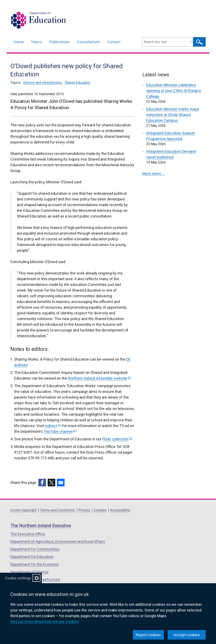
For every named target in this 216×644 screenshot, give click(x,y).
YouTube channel (60, 431)
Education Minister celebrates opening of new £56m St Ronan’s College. (174, 91)
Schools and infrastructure (42, 83)
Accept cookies (187, 635)
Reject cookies (148, 635)
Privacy (84, 510)
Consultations (88, 42)
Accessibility (120, 510)
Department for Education (32, 557)
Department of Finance (29, 572)
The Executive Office (28, 534)
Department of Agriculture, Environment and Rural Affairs (58, 542)
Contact (114, 42)
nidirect (53, 426)
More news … (153, 174)
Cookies (100, 510)
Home (19, 42)
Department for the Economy (35, 564)
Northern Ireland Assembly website (99, 378)
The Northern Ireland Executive (41, 526)
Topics (36, 42)
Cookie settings (18, 578)
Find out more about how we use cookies (45, 622)
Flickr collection (117, 439)
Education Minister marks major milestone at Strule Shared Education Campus (173, 115)
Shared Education (78, 83)
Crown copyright (23, 510)
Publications (59, 42)
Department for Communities (35, 549)
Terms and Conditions (58, 510)
